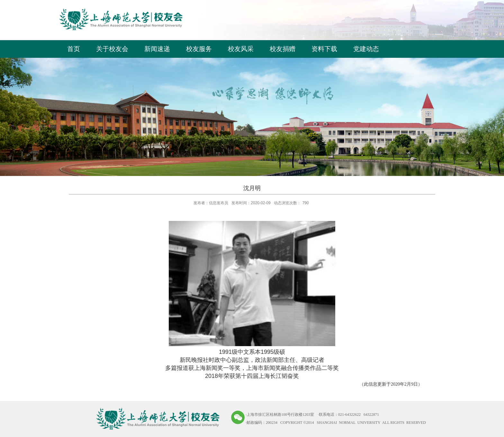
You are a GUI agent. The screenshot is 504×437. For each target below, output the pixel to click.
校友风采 (241, 49)
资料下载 (324, 49)
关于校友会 (112, 49)
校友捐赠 (283, 49)
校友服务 (199, 49)
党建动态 (366, 49)
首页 (74, 49)
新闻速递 (157, 49)
